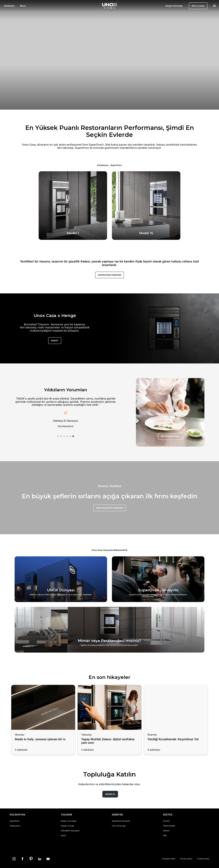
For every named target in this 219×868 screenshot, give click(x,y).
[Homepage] (109, 6)
